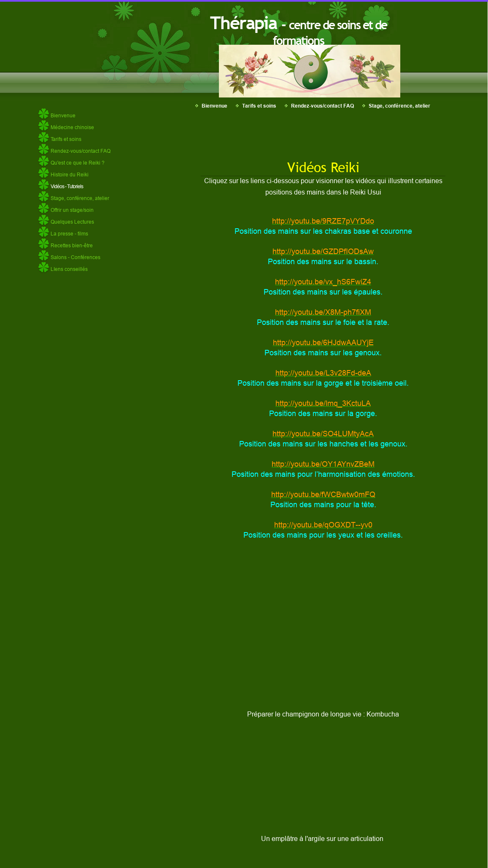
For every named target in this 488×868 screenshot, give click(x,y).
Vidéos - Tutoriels (67, 186)
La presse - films (69, 234)
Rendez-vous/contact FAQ (322, 106)
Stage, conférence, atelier (399, 106)
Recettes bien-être (72, 245)
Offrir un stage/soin (72, 210)
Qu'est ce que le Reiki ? (78, 163)
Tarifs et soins (259, 106)
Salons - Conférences (75, 257)
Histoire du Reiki (70, 174)
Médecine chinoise (72, 127)
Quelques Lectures (72, 222)
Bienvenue (214, 106)
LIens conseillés (69, 269)
